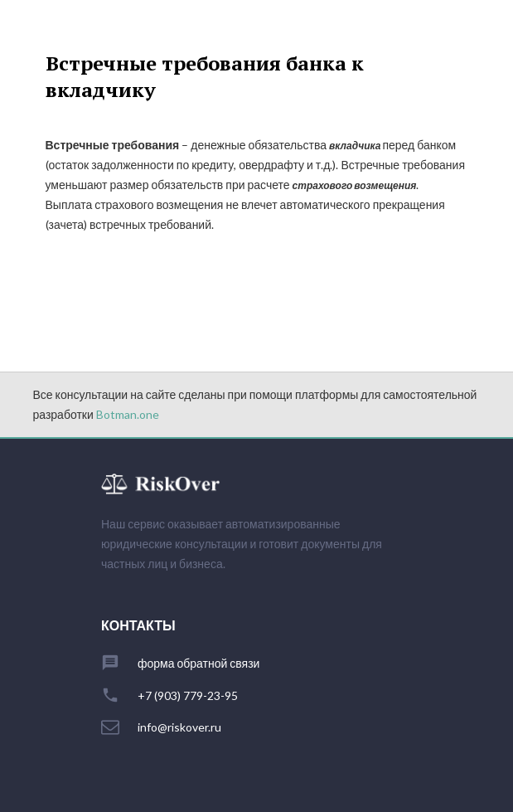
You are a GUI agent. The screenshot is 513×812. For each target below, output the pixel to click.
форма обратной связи (198, 664)
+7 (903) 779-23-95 (188, 696)
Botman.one (128, 414)
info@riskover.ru (179, 727)
